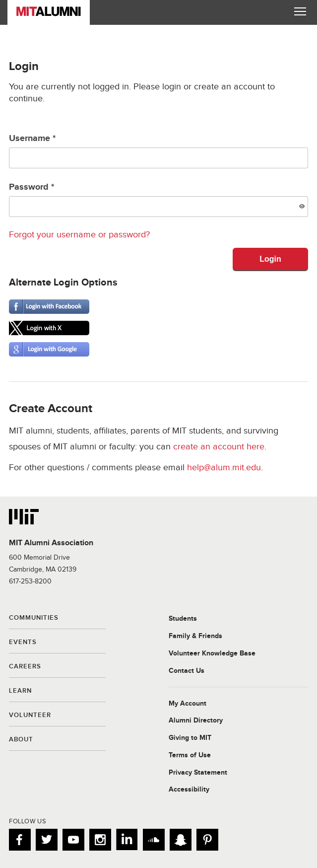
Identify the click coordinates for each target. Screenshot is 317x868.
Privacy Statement (198, 773)
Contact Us (187, 671)
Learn (20, 691)
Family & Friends (195, 636)
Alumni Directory (196, 721)
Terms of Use (190, 755)
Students (183, 619)
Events (23, 643)
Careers (25, 667)
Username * (158, 151)
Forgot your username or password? (79, 235)
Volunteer (30, 716)
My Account (188, 704)
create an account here (219, 447)
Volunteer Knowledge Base (212, 653)
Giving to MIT (190, 738)
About (21, 740)
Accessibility (189, 790)
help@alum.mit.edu (224, 468)
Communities (34, 618)
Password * (158, 199)
